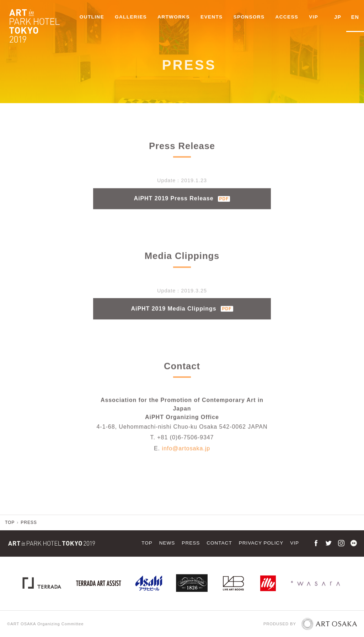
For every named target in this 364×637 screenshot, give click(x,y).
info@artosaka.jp (186, 454)
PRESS (191, 543)
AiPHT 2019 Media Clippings (182, 314)
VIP (315, 17)
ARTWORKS (174, 17)
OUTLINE (93, 17)
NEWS (167, 543)
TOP (147, 543)
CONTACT (219, 543)
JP (338, 17)
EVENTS (212, 17)
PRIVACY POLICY (261, 543)
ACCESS (288, 17)
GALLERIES (132, 17)
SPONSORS (250, 17)
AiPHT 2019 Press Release (182, 204)
